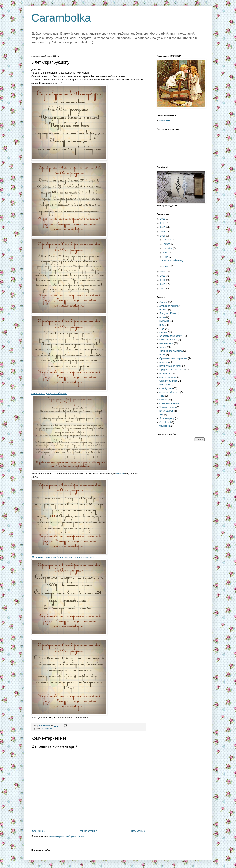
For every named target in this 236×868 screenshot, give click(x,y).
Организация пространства (173, 358)
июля (166, 253)
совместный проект (169, 392)
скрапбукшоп (47, 729)
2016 (163, 227)
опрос (163, 355)
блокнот (164, 310)
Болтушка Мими (168, 313)
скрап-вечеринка (168, 377)
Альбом (163, 302)
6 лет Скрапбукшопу (173, 261)
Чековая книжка (168, 407)
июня (166, 257)
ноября (167, 244)
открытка (164, 362)
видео (163, 317)
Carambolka (61, 18)
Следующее (38, 831)
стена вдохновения (169, 403)
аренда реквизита (169, 306)
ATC (162, 415)
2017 (163, 223)
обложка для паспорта (171, 351)
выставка (164, 321)
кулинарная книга (168, 340)
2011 (163, 280)
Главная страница (88, 831)
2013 (163, 271)
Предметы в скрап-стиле (172, 370)
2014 (163, 236)
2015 (163, 232)
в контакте (165, 120)
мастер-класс (166, 343)
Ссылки (163, 400)
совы (162, 396)
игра (162, 325)
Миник (163, 347)
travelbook (165, 426)
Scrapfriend (165, 422)
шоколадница (166, 411)
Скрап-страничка (168, 381)
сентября (168, 248)
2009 (163, 289)
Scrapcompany (167, 418)
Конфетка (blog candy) (171, 336)
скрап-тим (165, 385)
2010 (163, 284)
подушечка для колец (171, 366)
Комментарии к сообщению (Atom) (67, 836)
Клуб (162, 328)
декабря (167, 240)
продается (165, 373)
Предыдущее (138, 831)
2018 (163, 219)
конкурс (163, 332)
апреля (167, 266)
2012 (163, 276)
